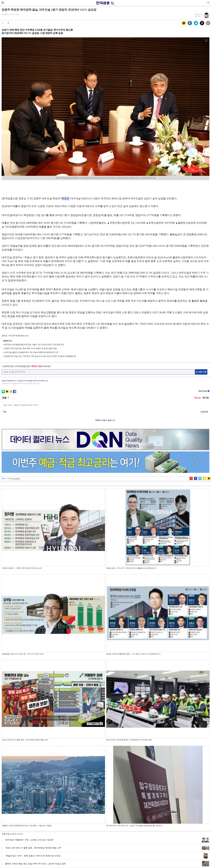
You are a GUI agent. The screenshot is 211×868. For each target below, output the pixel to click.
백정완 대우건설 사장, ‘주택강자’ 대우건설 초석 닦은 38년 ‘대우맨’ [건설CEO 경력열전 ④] (40, 356)
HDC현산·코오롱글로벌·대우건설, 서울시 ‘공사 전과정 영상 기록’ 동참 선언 (34, 345)
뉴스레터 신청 (201, 372)
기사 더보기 (16, 478)
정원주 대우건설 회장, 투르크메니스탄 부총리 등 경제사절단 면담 (31, 348)
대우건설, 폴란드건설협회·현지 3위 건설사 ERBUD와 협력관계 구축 (31, 352)
